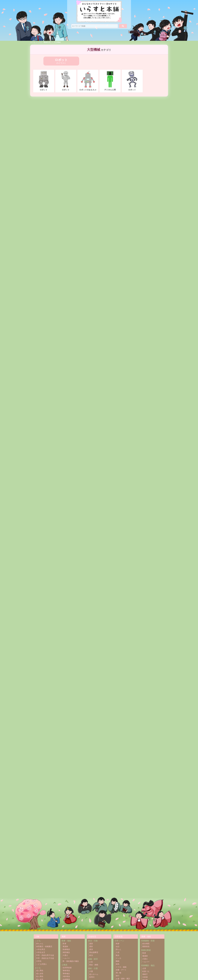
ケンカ (118, 958)
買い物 (118, 973)
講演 (91, 949)
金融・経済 (93, 959)
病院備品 (66, 952)
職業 (64, 936)
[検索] (123, 26)
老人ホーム (94, 974)
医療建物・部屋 (148, 941)
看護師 (65, 947)
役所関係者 (67, 968)
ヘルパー (66, 958)
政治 (91, 955)
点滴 (144, 968)
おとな (38, 968)
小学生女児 (41, 952)
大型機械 (57, 42)
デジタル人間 (110, 81)
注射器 (145, 977)
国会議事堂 (94, 952)
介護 (91, 971)
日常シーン (119, 941)
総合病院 (146, 944)
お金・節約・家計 (123, 979)
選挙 (91, 947)
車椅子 (145, 974)
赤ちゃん (40, 944)
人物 (37, 936)
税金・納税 (94, 965)
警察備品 (66, 974)
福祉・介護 (93, 968)
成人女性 (40, 974)
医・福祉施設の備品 (71, 961)
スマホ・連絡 (121, 967)
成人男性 (40, 971)
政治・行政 (93, 941)
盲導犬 (92, 977)
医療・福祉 (66, 941)
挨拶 (118, 944)
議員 (91, 944)
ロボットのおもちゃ (88, 81)
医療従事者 (146, 950)
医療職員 (66, 949)
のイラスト (61, 61)
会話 (118, 947)
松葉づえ (146, 971)
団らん (118, 949)
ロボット (44, 81)
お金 (91, 962)
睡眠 (118, 961)
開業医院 (146, 947)
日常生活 (119, 936)
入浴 (118, 952)
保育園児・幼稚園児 (44, 947)
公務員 (64, 965)
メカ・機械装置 (44, 42)
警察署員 (66, 971)
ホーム (33, 42)
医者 (64, 944)
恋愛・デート (121, 970)
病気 (118, 964)
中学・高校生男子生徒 (45, 955)
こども (38, 941)
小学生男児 (41, 949)
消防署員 (66, 976)
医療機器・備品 (148, 965)
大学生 (39, 961)
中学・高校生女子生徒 (45, 958)
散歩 (118, 955)
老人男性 (40, 976)
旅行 (118, 976)
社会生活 (92, 936)
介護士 (65, 955)
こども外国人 (41, 964)
